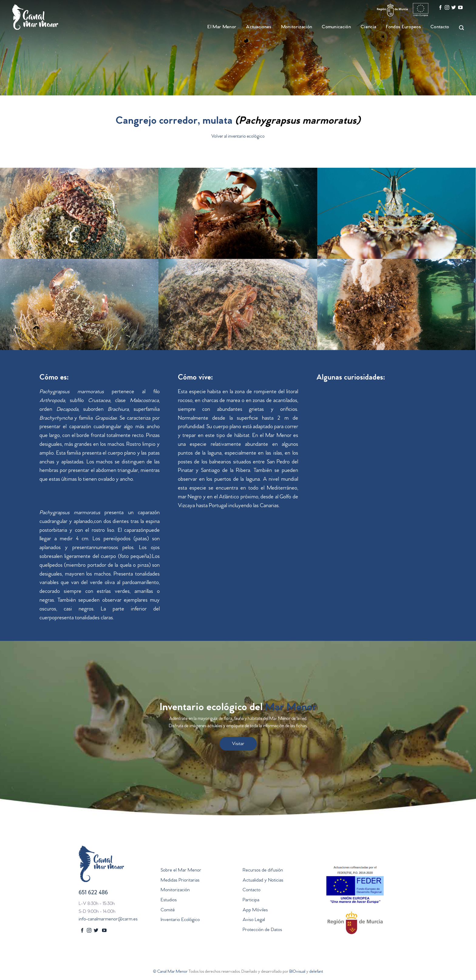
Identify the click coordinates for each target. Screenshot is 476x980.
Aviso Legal (254, 920)
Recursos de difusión (263, 871)
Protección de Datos (262, 930)
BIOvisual (297, 972)
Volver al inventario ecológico (238, 137)
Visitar (238, 744)
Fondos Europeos (403, 27)
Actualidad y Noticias (263, 881)
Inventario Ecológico (180, 920)
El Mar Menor (222, 27)
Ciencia (368, 27)
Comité (168, 910)
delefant (316, 972)
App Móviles (255, 910)
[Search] (459, 28)
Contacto (440, 27)
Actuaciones (259, 27)
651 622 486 (93, 893)
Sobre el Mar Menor (181, 871)
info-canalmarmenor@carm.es (108, 920)
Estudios (169, 900)
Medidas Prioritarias (180, 881)
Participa (251, 900)
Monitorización (297, 27)
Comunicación (336, 27)
